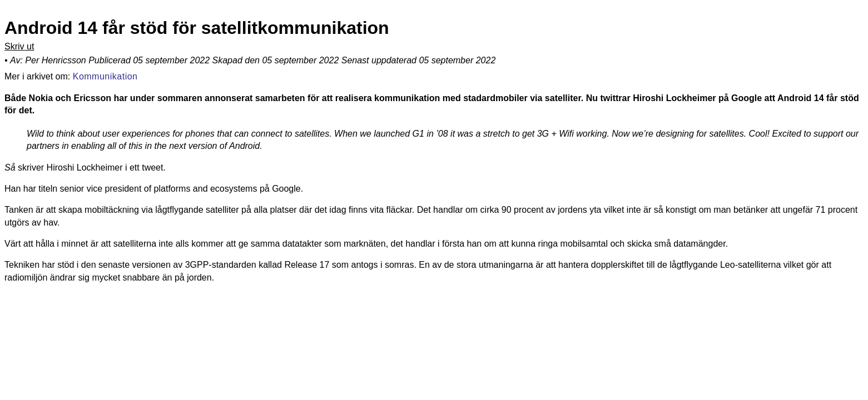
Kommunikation (105, 76)
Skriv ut (19, 46)
